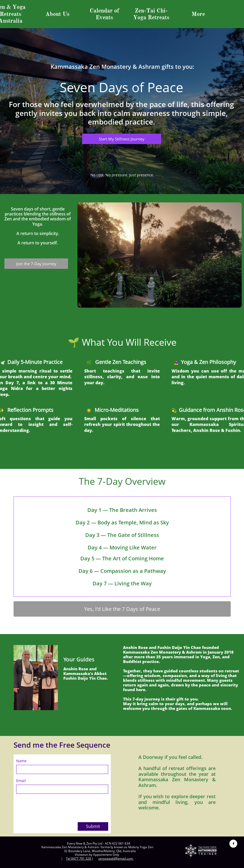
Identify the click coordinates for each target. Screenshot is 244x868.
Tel (69, 858)
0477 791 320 (81, 858)
